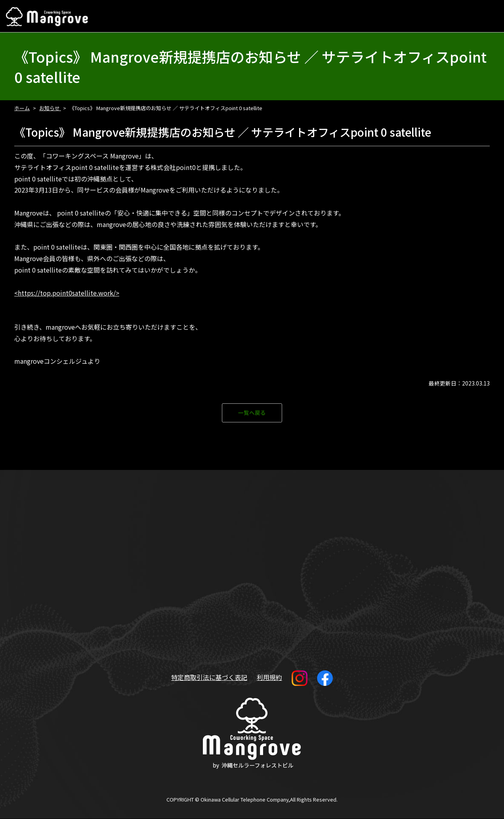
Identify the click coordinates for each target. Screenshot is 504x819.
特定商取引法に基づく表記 (209, 678)
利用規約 (269, 678)
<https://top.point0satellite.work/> (67, 293)
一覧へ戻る (252, 413)
